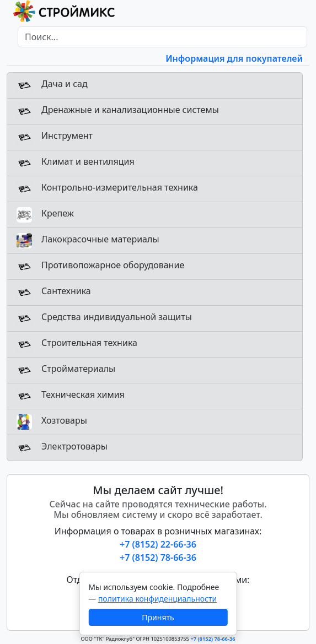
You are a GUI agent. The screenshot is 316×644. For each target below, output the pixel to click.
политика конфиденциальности (157, 599)
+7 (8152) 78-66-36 (158, 558)
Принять (158, 617)
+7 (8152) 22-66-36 (158, 544)
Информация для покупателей (234, 58)
